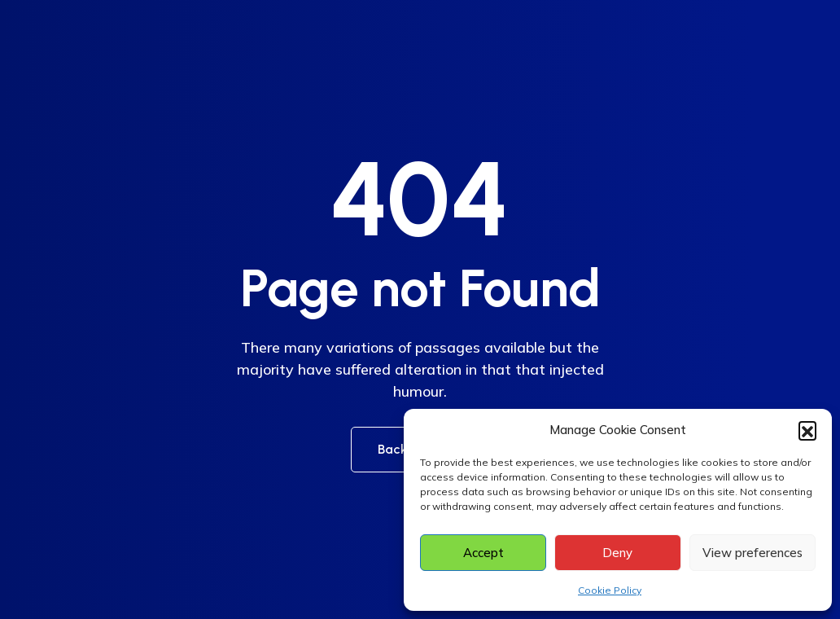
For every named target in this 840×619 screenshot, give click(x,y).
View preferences (752, 553)
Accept (483, 553)
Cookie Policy (610, 590)
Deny (617, 553)
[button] (807, 430)
